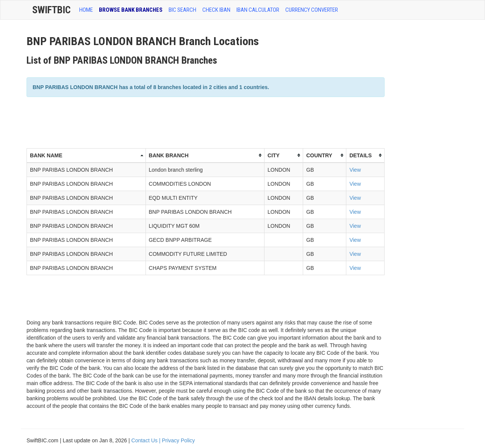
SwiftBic (51, 10)
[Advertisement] (164, 122)
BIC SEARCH (182, 10)
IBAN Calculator (258, 10)
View (355, 170)
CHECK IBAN (216, 10)
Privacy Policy (178, 440)
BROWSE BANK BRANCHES (131, 10)
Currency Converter (312, 10)
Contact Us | (147, 440)
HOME (86, 10)
